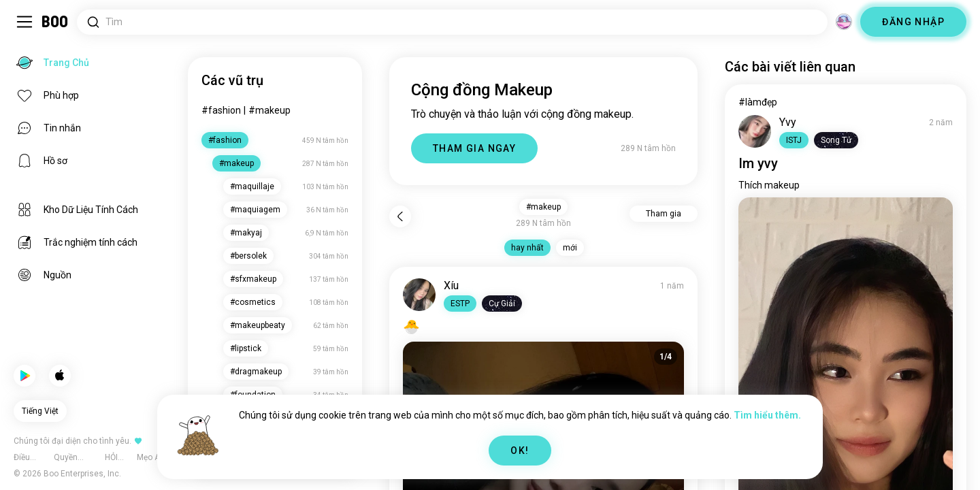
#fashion (221, 110)
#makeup (269, 110)
